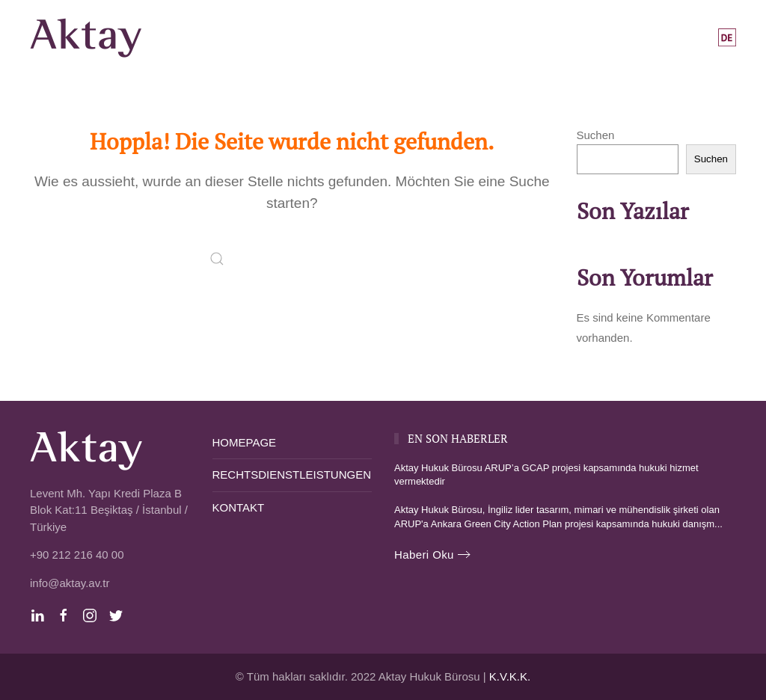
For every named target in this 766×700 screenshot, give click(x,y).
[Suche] (292, 259)
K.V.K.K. (510, 676)
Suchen (596, 135)
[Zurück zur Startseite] (89, 37)
